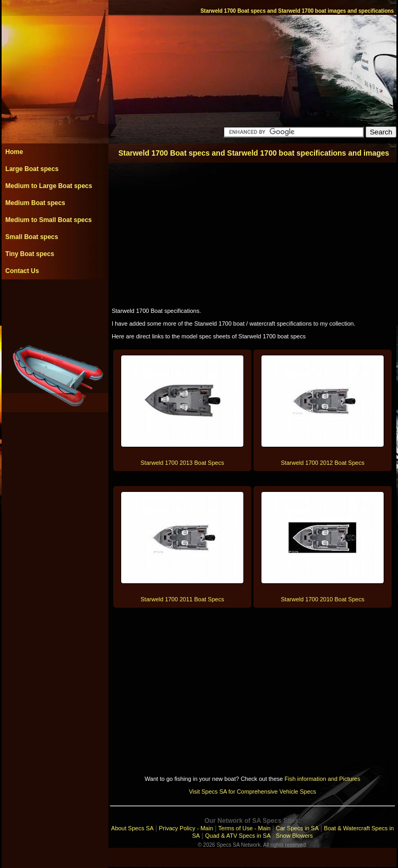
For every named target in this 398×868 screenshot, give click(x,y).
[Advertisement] (55, 303)
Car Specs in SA (297, 828)
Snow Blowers (294, 836)
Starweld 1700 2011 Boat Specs (183, 599)
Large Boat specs (32, 169)
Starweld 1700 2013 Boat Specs (183, 463)
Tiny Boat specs (30, 254)
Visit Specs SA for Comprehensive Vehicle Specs (252, 792)
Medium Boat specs (35, 203)
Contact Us (22, 271)
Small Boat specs (32, 237)
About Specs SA (132, 828)
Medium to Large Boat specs (49, 186)
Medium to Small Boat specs (49, 220)
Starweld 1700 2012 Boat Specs (323, 463)
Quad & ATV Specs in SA (238, 836)
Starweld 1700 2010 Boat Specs (323, 599)
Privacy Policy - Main (186, 828)
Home (14, 152)
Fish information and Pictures (322, 779)
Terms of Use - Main (244, 828)
